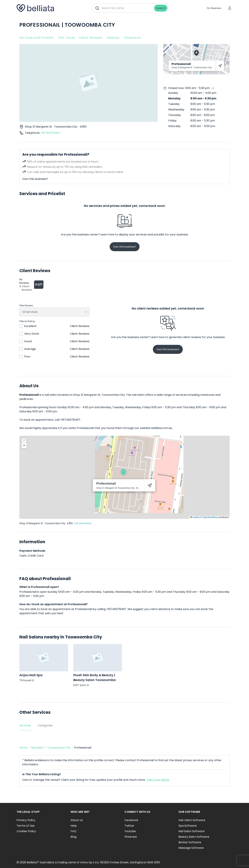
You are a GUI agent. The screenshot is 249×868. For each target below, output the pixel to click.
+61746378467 (50, 133)
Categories (45, 725)
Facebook (131, 820)
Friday (172, 121)
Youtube (130, 831)
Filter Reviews (26, 306)
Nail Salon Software (192, 831)
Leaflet (194, 517)
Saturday (174, 126)
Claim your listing (158, 780)
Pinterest (131, 837)
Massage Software (191, 848)
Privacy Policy (26, 820)
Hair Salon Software (192, 820)
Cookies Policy (26, 831)
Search (161, 8)
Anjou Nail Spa (31, 675)
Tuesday (174, 104)
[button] (123, 472)
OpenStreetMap (210, 517)
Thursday (175, 115)
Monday (174, 98)
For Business (214, 8)
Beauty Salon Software (194, 837)
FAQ (73, 831)
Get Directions (83, 523)
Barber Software (190, 842)
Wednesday (176, 109)
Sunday (173, 93)
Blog (73, 837)
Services (25, 725)
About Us (77, 820)
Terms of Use (26, 826)
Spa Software (188, 826)
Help (74, 826)
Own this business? (35, 179)
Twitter (129, 826)
